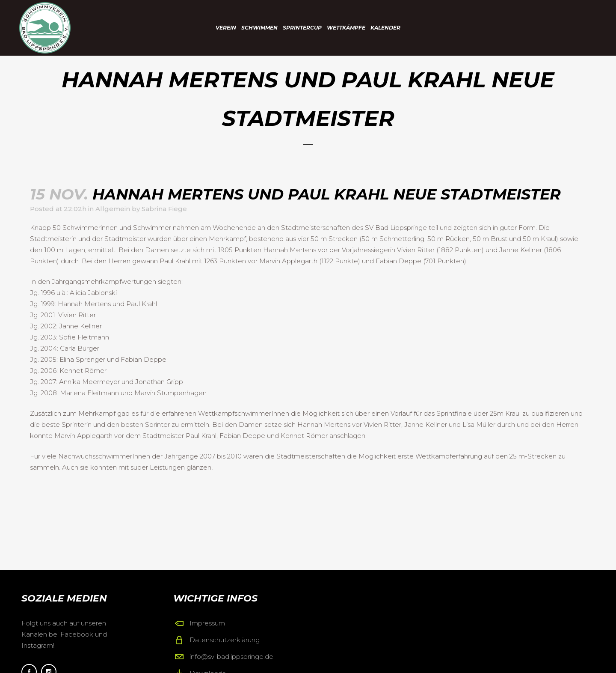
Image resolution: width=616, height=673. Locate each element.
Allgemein (113, 209)
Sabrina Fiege (164, 209)
